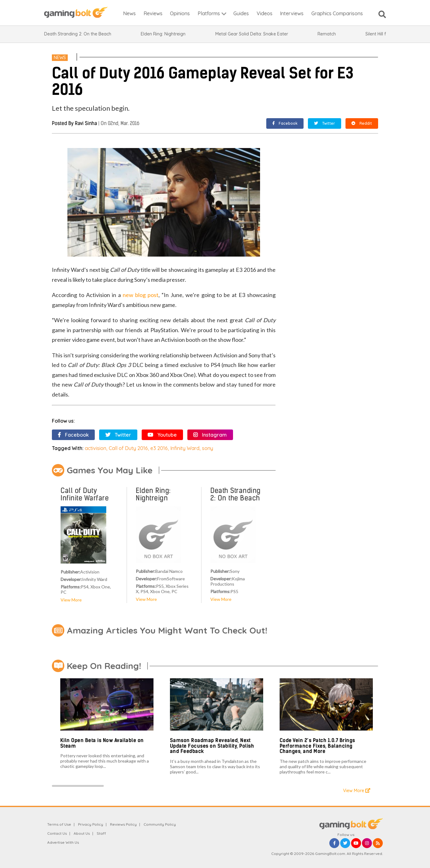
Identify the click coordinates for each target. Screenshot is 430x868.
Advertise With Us (63, 842)
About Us (82, 833)
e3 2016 (159, 448)
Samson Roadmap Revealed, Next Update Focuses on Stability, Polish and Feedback (212, 746)
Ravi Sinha (86, 123)
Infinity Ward (185, 448)
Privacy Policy (91, 824)
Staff (101, 833)
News (60, 58)
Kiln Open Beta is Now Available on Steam (102, 743)
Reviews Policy (123, 824)
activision (96, 448)
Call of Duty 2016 (128, 448)
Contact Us (57, 833)
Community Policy (160, 824)
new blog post (141, 295)
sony (208, 448)
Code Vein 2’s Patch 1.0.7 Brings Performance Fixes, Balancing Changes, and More (317, 746)
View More (71, 600)
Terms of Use (59, 824)
